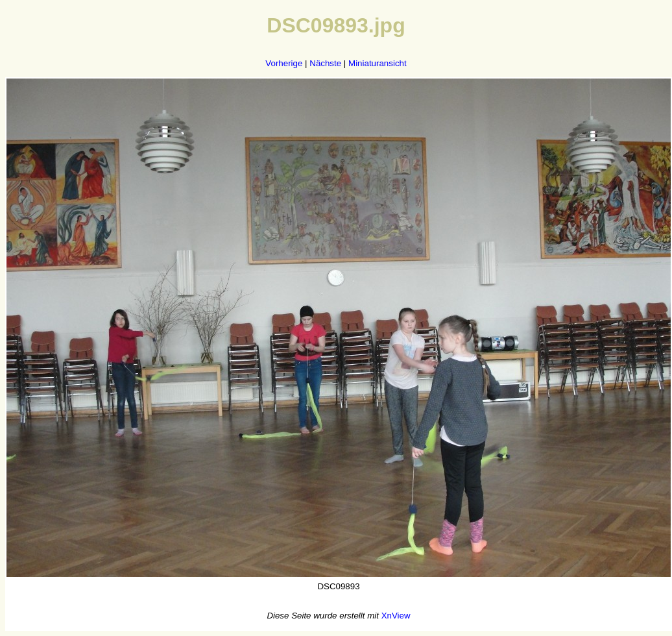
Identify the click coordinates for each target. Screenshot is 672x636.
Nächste (325, 63)
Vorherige (284, 63)
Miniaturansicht (378, 63)
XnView (396, 616)
